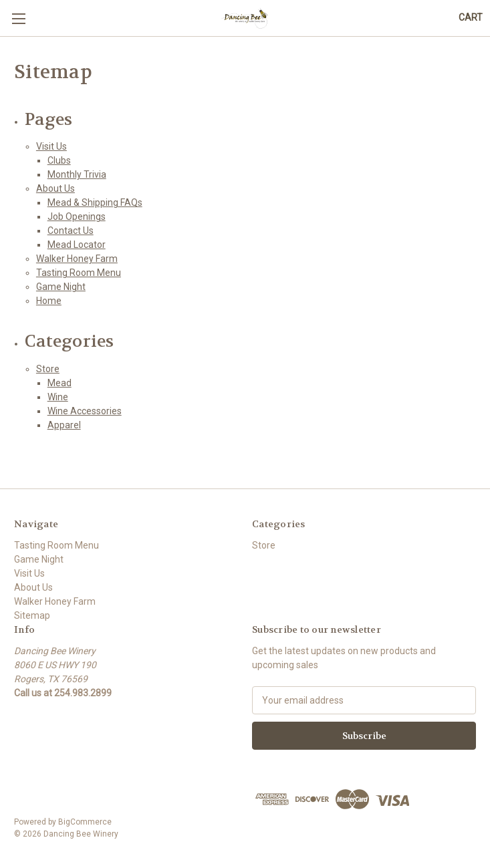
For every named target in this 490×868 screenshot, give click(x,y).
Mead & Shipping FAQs (95, 202)
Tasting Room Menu (79, 273)
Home (49, 301)
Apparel (64, 425)
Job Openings (77, 216)
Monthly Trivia (77, 174)
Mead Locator (77, 245)
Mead (59, 383)
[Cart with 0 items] (471, 18)
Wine (58, 397)
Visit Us (51, 146)
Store (48, 369)
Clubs (59, 160)
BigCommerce (85, 822)
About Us (55, 188)
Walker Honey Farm (77, 259)
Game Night (61, 287)
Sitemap (32, 615)
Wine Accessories (85, 411)
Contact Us (71, 231)
